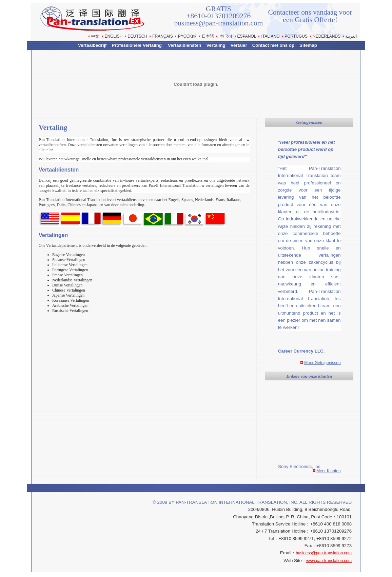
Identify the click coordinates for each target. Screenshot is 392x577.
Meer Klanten (328, 471)
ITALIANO (270, 36)
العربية (351, 36)
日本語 (208, 36)
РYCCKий (187, 36)
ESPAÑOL (247, 36)
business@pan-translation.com (324, 553)
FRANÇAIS (163, 36)
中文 (95, 36)
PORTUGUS (296, 36)
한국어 (226, 36)
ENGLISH (113, 36)
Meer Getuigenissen (322, 363)
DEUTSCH (137, 36)
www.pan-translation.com (329, 561)
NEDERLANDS (327, 36)
